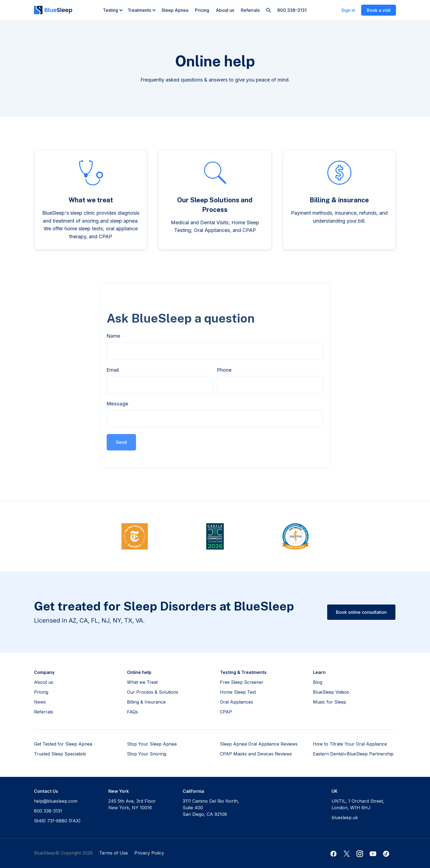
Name (114, 336)
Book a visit (379, 10)
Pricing (202, 10)
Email (113, 370)
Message (118, 404)
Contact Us (46, 791)
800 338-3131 (292, 10)
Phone (224, 370)
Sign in (348, 10)
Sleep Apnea (175, 10)
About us (225, 10)
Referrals (250, 10)
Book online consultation (361, 612)
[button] (113, 10)
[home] (53, 10)
